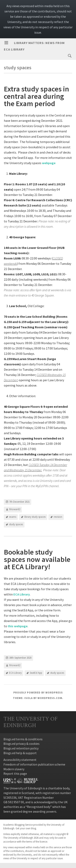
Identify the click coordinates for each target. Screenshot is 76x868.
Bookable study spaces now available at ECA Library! (37, 559)
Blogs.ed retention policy (21, 748)
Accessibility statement (20, 760)
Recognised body (39, 807)
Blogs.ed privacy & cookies (21, 744)
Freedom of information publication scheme (34, 764)
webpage (49, 163)
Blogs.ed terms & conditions (23, 739)
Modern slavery (14, 769)
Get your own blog (26, 828)
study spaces (16, 524)
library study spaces (35, 517)
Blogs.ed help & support (20, 753)
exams (13, 517)
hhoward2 (15, 509)
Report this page (15, 774)
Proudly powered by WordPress (38, 693)
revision (58, 517)
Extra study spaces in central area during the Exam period (36, 96)
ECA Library (15, 673)
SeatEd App (36, 673)
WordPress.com (50, 698)
